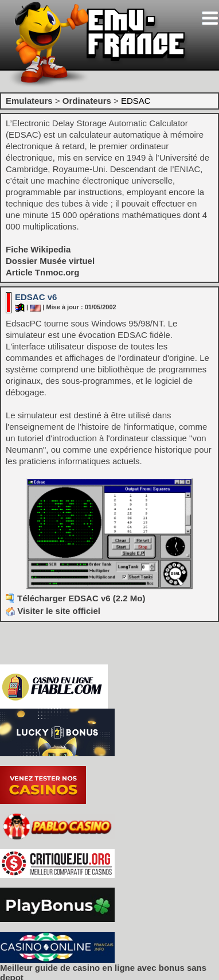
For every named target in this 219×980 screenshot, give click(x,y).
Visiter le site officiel (53, 611)
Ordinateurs (87, 101)
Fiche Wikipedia (38, 249)
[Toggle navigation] (210, 18)
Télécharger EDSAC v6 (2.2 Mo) (81, 598)
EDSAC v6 (36, 297)
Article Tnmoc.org (42, 272)
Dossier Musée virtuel (50, 261)
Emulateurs (29, 101)
